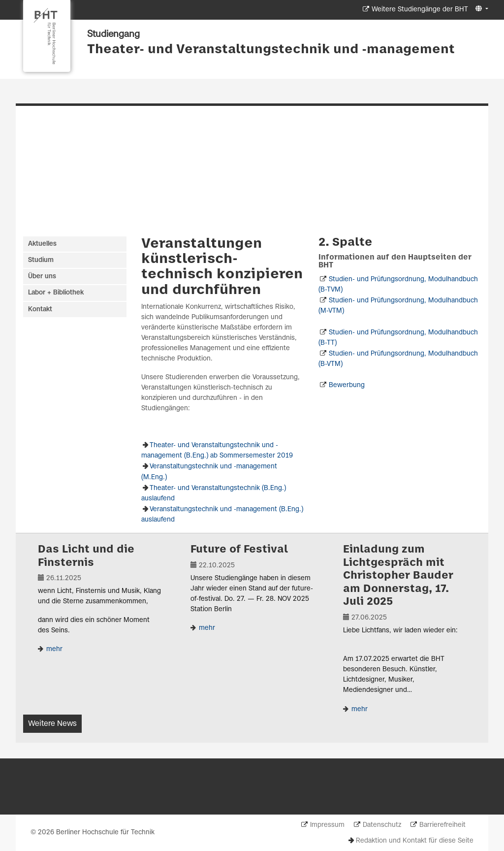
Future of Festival (239, 550)
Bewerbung (347, 385)
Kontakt (40, 310)
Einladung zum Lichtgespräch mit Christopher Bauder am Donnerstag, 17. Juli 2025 (398, 576)
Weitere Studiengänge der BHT (420, 10)
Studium (41, 260)
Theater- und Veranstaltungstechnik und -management (271, 50)
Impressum (327, 825)
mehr (53, 649)
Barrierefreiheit (442, 825)
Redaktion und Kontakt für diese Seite (415, 841)
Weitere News (52, 724)
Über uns (42, 277)
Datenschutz (382, 825)
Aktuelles (42, 244)
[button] (481, 9)
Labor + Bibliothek (56, 293)
